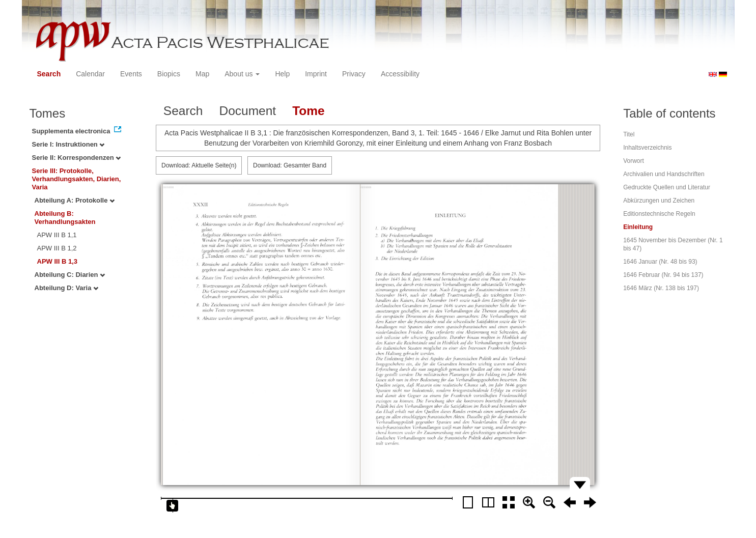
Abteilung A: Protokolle (75, 200)
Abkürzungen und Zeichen (659, 201)
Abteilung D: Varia (67, 288)
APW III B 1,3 (57, 261)
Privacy (354, 74)
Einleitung (638, 227)
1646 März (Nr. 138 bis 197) (661, 288)
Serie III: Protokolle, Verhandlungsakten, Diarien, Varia (77, 179)
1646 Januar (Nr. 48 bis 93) (660, 262)
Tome (309, 111)
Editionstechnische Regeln (659, 214)
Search (49, 74)
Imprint (316, 74)
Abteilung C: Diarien (70, 275)
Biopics (169, 74)
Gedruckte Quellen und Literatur (667, 187)
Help (282, 74)
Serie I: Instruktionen (68, 144)
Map (202, 74)
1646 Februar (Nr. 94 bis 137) (663, 275)
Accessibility (400, 74)
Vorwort (634, 161)
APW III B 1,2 (57, 248)
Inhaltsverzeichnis (647, 148)
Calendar (90, 74)
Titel (629, 134)
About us (242, 74)
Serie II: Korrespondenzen (77, 158)
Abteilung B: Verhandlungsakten (65, 218)
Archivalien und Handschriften (664, 174)
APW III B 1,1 (57, 235)
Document (247, 111)
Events (131, 74)
